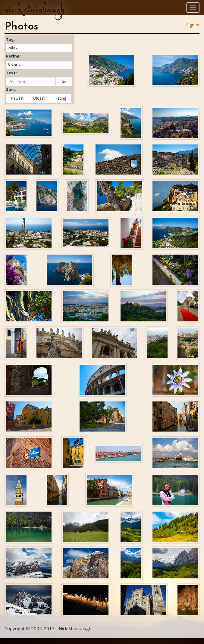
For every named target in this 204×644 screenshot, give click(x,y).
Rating (61, 98)
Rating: (13, 56)
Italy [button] (13, 48)
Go (64, 81)
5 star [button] (14, 65)
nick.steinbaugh (34, 9)
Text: (11, 73)
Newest (17, 98)
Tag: (11, 39)
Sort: (11, 89)
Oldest (39, 98)
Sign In (193, 25)
